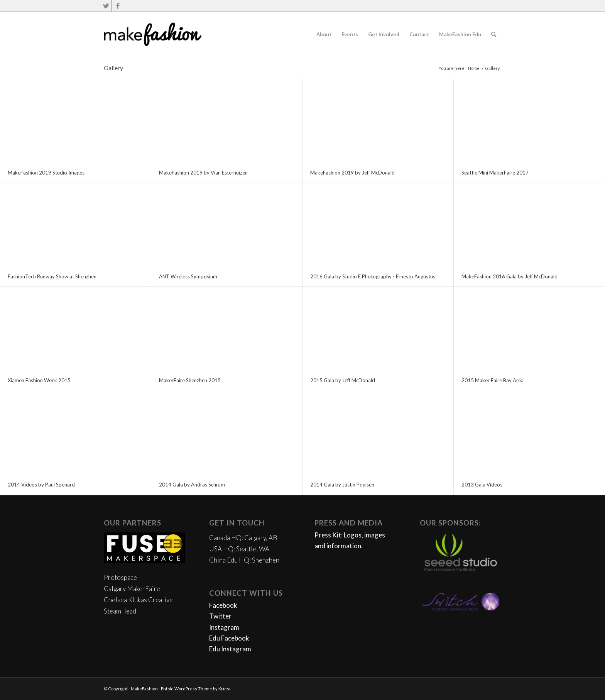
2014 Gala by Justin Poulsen (342, 485)
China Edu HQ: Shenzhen (244, 560)
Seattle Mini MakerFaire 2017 (495, 173)
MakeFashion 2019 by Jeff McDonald (352, 173)
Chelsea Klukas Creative (138, 600)
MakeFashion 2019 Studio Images (46, 173)
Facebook (223, 605)
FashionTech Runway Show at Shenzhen (52, 276)
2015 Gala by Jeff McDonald (343, 380)
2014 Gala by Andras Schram (192, 485)
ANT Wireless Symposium (188, 276)
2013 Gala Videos (482, 485)
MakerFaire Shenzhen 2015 (190, 380)
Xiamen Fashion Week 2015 (39, 380)
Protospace (120, 577)
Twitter (220, 616)
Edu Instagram (230, 649)
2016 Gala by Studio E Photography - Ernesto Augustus (373, 276)
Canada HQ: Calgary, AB (243, 538)
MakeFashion (144, 689)
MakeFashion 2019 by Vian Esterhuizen (203, 173)
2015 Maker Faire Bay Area (493, 380)
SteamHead (120, 611)
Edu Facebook (229, 638)
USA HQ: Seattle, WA (239, 549)
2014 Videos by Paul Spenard (41, 485)
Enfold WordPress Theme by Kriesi (196, 689)
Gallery (113, 68)
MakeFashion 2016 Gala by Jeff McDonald (510, 276)
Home (474, 68)
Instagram (224, 627)
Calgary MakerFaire (132, 589)
